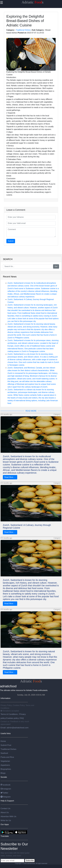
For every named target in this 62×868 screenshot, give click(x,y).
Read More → (10, 477)
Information (6, 698)
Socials (4, 777)
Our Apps (5, 824)
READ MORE (31, 411)
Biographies (6, 769)
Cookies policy (12, 718)
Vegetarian (5, 761)
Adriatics (33, 2)
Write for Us (6, 820)
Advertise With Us (8, 816)
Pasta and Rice (7, 757)
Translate (5, 836)
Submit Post (6, 745)
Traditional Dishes (23, 30)
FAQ (22, 718)
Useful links (6, 733)
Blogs (3, 773)
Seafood (4, 753)
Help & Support (7, 801)
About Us (5, 812)
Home (3, 741)
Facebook (5, 785)
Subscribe (30, 861)
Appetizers (5, 765)
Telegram (6, 797)
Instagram (6, 789)
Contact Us (5, 808)
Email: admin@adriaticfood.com (15, 728)
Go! (56, 266)
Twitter (4, 793)
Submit (11, 241)
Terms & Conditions (9, 714)
